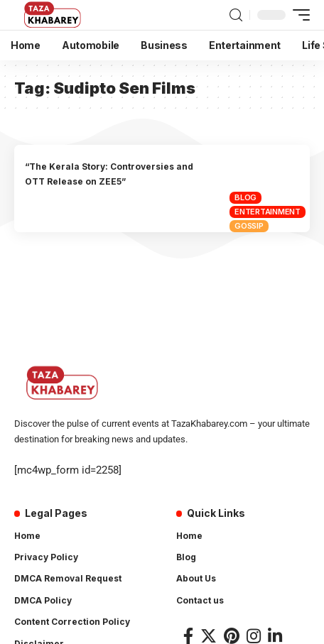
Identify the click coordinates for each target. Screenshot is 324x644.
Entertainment (268, 212)
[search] (236, 15)
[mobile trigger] (298, 15)
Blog (245, 197)
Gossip (249, 226)
